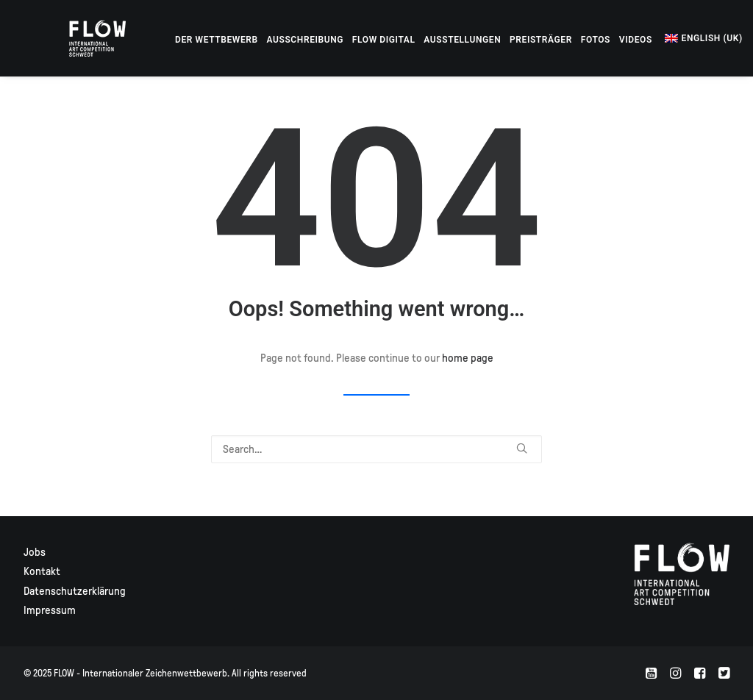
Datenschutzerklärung (75, 591)
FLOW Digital (346, 40)
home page (468, 358)
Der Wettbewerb (178, 40)
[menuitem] (178, 40)
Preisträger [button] (503, 40)
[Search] (376, 449)
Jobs (35, 552)
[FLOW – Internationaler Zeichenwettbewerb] (79, 38)
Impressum (50, 610)
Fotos (557, 40)
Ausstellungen (424, 40)
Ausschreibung (267, 40)
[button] (725, 38)
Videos (597, 40)
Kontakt (42, 571)
